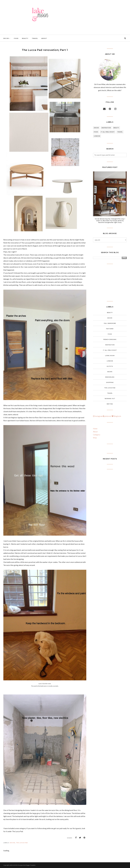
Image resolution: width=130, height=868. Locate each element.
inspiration (106, 128)
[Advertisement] (110, 283)
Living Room (110, 356)
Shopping (110, 382)
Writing (110, 404)
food (96, 132)
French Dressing (110, 340)
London (97, 136)
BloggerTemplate (31, 865)
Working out (110, 399)
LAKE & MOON (13, 865)
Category (97, 435)
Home (95, 429)
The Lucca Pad (22, 843)
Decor (12, 843)
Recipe (110, 372)
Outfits (110, 366)
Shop (95, 438)
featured (110, 329)
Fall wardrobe (110, 323)
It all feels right (108, 132)
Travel (120, 132)
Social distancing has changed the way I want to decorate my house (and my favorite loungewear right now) (110, 221)
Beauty (116, 128)
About (95, 432)
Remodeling (110, 377)
